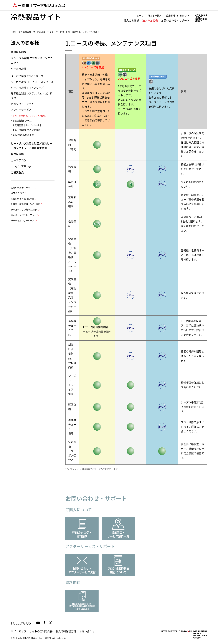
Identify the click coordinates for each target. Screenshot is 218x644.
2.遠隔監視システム (22, 121)
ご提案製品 (17, 172)
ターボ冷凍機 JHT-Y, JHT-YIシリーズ (32, 82)
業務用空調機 (19, 52)
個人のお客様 (131, 21)
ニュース (139, 16)
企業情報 (170, 16)
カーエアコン (19, 160)
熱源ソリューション (22, 104)
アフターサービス (56, 32)
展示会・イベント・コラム (24, 215)
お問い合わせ (87, 631)
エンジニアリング (21, 166)
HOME (14, 32)
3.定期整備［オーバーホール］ (27, 125)
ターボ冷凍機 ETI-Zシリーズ (27, 76)
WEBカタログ (17, 193)
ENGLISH (185, 16)
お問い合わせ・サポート (175, 21)
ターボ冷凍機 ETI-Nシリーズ (27, 88)
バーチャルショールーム (23, 221)
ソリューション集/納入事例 (24, 210)
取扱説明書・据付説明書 (23, 199)
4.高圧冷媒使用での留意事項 (26, 130)
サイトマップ (19, 631)
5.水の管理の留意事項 (23, 135)
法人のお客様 (150, 21)
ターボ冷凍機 (39, 32)
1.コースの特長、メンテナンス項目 (30, 116)
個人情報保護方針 (66, 631)
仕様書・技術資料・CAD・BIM (26, 204)
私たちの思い (155, 16)
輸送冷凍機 (17, 154)
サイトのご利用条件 (41, 631)
